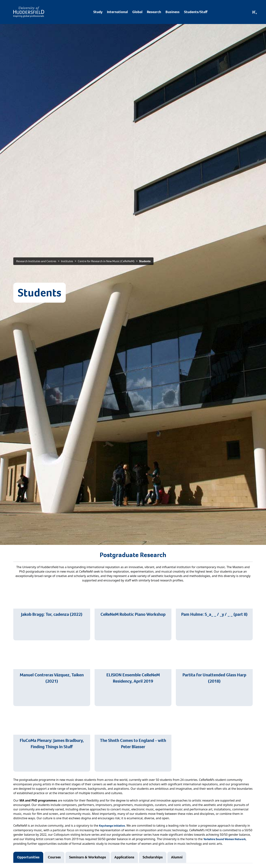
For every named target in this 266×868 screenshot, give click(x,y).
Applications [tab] (124, 857)
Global (137, 12)
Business (173, 12)
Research (154, 12)
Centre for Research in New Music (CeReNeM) (106, 261)
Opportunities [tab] (28, 857)
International (117, 12)
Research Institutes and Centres (36, 261)
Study (98, 12)
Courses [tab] (54, 857)
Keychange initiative (112, 826)
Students (145, 261)
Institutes (67, 261)
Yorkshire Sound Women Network (225, 839)
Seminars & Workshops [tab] (88, 857)
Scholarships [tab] (153, 857)
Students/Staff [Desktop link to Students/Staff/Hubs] (196, 12)
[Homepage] (29, 12)
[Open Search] (255, 12)
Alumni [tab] (177, 857)
